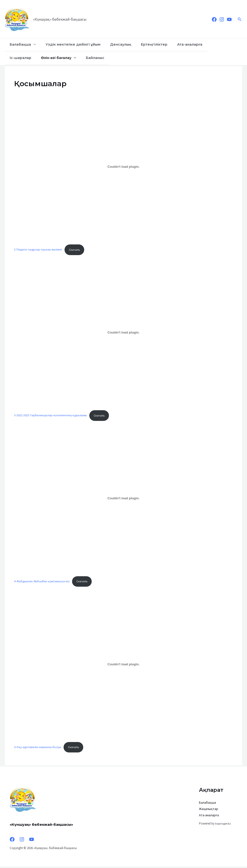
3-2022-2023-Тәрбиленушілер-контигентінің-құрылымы (51, 416)
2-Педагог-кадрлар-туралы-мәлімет (38, 250)
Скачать (75, 250)
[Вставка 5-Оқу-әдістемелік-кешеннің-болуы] (123, 665)
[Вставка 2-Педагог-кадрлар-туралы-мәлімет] (123, 167)
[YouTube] (229, 19)
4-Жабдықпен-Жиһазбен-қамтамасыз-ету (43, 582)
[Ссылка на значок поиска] (240, 19)
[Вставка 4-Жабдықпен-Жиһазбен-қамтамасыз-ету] (123, 499)
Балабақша (18, 44)
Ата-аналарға (170, 44)
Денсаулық (110, 44)
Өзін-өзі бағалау (23, 58)
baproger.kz (223, 825)
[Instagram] (222, 19)
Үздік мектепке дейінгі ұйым (66, 44)
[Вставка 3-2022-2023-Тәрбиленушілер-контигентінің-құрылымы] (123, 333)
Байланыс (57, 58)
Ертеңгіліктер (139, 44)
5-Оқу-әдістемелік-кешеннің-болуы (38, 748)
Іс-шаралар (199, 44)
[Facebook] (214, 19)
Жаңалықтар (209, 810)
